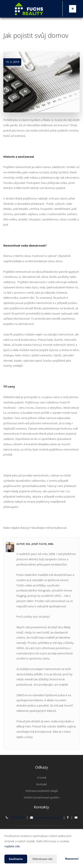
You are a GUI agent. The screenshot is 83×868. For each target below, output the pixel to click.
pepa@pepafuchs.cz (47, 817)
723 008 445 (17, 817)
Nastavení (72, 859)
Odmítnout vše (42, 859)
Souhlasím (16, 859)
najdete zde (12, 846)
